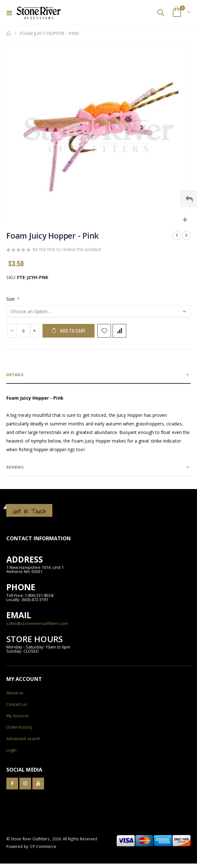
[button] (185, 220)
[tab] (98, 375)
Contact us (17, 704)
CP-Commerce (43, 846)
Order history (19, 727)
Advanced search (23, 738)
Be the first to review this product (67, 249)
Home (9, 33)
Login (11, 750)
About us (15, 693)
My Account (17, 716)
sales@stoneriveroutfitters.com (37, 623)
